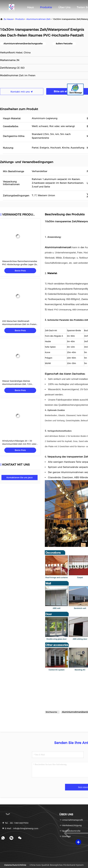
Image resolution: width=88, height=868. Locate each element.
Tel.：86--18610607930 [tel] (15, 823)
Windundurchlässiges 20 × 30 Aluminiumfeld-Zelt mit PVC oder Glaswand (19, 444)
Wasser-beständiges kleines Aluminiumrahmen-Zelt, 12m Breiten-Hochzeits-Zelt (17, 384)
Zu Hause (8, 19)
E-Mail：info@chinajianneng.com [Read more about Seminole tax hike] (20, 828)
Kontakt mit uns (22, 92)
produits (20, 19)
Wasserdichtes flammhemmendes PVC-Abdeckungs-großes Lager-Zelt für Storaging (20, 264)
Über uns (64, 7)
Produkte (46, 7)
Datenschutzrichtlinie (15, 865)
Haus (30, 7)
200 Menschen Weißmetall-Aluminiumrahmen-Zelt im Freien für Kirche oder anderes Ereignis (19, 324)
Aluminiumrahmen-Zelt (38, 19)
